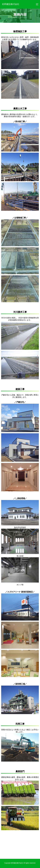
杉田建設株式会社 (11, 4)
